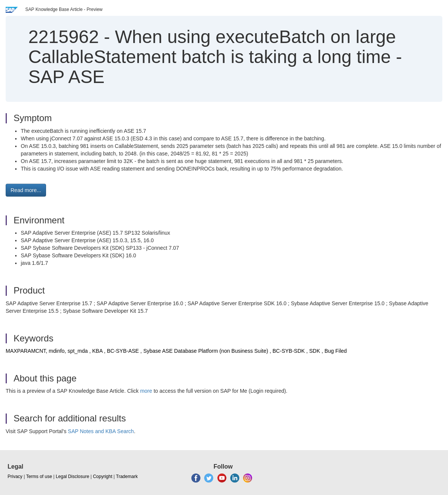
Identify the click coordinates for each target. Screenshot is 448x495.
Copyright (102, 477)
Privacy (15, 477)
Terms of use (39, 477)
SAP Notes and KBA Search (101, 431)
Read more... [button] (26, 190)
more (146, 391)
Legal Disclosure (73, 477)
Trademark (127, 477)
